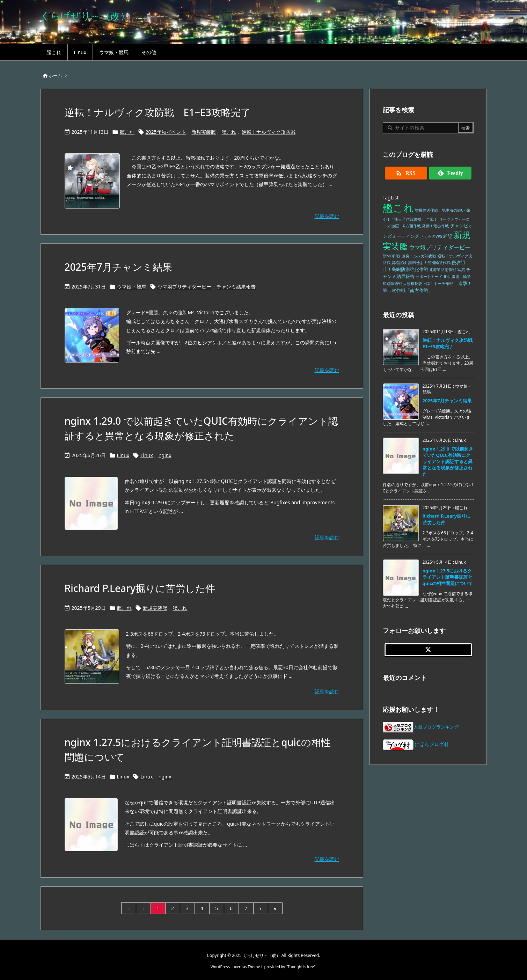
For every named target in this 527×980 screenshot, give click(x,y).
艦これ (127, 132)
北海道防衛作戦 (443, 270)
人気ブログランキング (436, 727)
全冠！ (432, 219)
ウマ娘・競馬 (132, 287)
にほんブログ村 (416, 744)
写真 (461, 270)
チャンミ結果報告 (236, 287)
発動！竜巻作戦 (435, 226)
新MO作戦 (392, 256)
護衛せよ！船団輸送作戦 (429, 263)
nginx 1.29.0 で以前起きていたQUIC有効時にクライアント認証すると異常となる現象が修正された (448, 462)
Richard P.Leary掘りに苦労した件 (140, 588)
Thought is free (301, 967)
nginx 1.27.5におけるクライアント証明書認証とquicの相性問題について (448, 577)
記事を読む (327, 216)
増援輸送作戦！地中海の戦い (440, 210)
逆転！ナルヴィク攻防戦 (269, 132)
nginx (165, 455)
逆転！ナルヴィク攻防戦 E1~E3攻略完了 (158, 112)
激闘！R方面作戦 (406, 226)
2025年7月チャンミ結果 (118, 267)
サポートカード (429, 277)
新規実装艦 (204, 132)
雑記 (448, 236)
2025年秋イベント (166, 132)
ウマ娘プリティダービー (184, 287)
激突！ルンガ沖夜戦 (419, 256)
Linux (123, 455)
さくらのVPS (431, 236)
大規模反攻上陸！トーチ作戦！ (430, 284)
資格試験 (399, 263)
